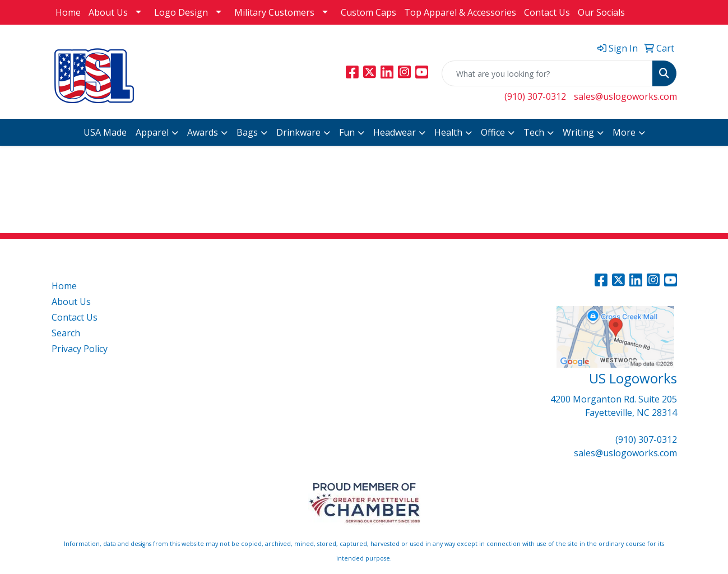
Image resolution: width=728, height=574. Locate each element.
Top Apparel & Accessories (460, 12)
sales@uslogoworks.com (625, 96)
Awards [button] (203, 132)
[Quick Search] (547, 73)
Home (68, 12)
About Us (108, 12)
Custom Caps (368, 12)
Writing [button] (578, 132)
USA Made (105, 132)
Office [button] (493, 132)
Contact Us (547, 12)
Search (66, 333)
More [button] (624, 132)
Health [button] (448, 132)
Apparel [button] (152, 132)
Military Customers (274, 12)
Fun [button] (347, 132)
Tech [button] (534, 132)
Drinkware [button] (298, 132)
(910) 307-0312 (535, 96)
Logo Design (181, 12)
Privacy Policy (80, 349)
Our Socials (601, 12)
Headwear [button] (395, 132)
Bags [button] (247, 132)
